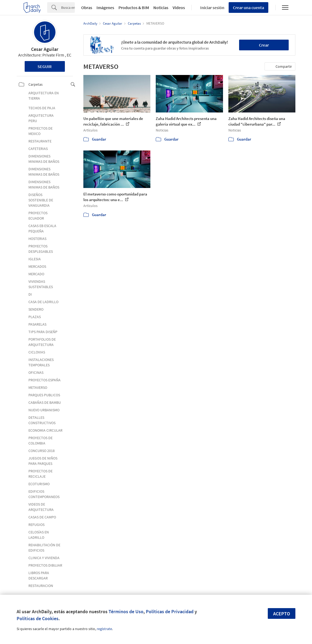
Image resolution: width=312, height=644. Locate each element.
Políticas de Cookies (38, 618)
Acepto (282, 614)
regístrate (104, 629)
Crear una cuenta (248, 7)
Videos (179, 7)
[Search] (68, 7)
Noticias (161, 7)
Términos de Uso (126, 611)
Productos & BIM (134, 7)
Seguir (45, 66)
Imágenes (105, 7)
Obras (87, 7)
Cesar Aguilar (45, 49)
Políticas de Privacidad (170, 611)
